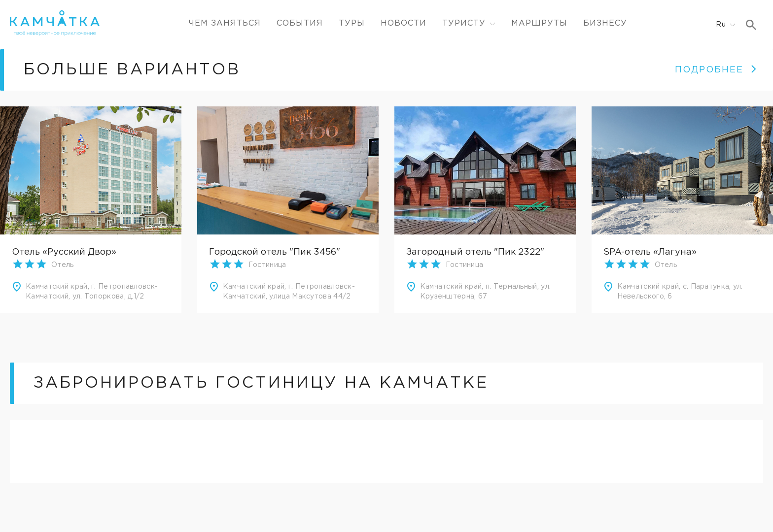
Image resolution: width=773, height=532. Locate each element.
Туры (352, 23)
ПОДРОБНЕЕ (716, 70)
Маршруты (539, 23)
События (300, 23)
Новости (404, 23)
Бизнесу (605, 23)
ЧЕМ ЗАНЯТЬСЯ (225, 23)
